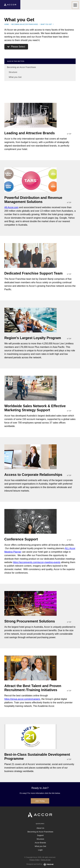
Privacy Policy (35, 860)
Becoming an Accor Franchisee (25, 24)
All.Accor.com (11, 207)
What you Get (46, 24)
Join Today (40, 801)
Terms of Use (46, 860)
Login (40, 850)
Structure (12, 72)
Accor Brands (40, 843)
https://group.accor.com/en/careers (22, 699)
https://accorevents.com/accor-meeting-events (37, 562)
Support (40, 835)
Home (7, 24)
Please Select (16, 47)
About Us (40, 828)
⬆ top (69, 134)
